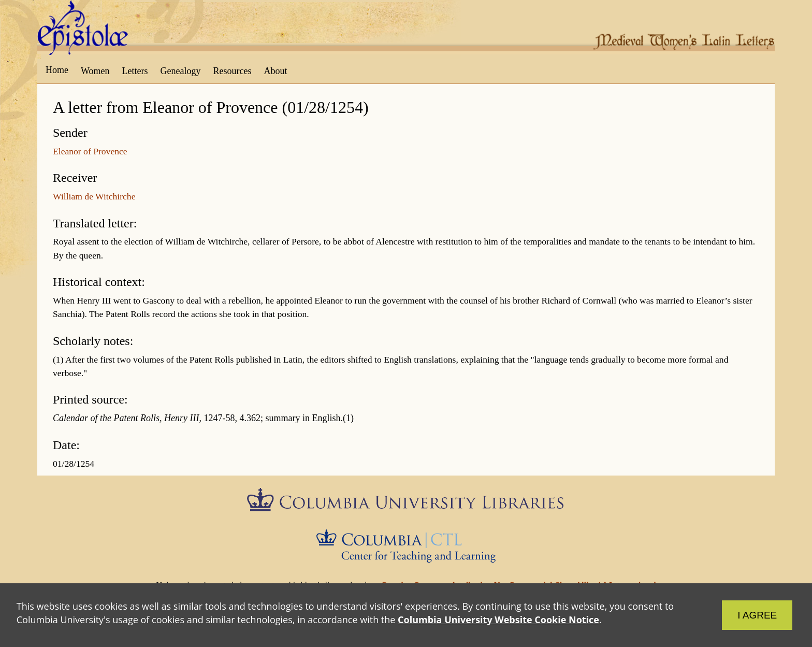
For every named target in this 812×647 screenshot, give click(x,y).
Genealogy (181, 71)
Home (57, 70)
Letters (135, 71)
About (275, 71)
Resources (233, 71)
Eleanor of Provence (90, 151)
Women (95, 71)
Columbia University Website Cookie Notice (498, 620)
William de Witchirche (94, 196)
